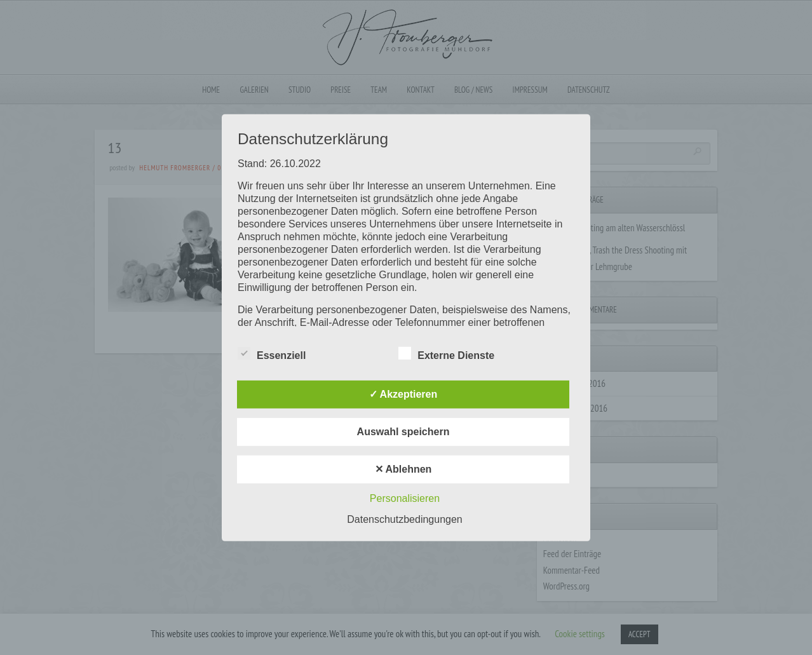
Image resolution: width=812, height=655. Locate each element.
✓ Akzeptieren (403, 394)
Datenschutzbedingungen (404, 519)
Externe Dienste (446, 354)
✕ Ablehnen (403, 469)
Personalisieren (405, 498)
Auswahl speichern (403, 432)
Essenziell (272, 354)
